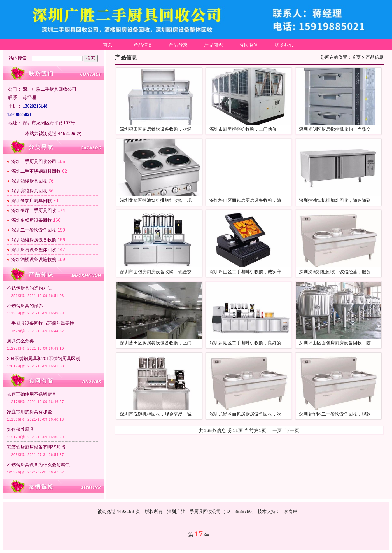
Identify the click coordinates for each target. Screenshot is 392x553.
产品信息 (143, 45)
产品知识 (214, 45)
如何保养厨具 (20, 429)
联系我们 (284, 45)
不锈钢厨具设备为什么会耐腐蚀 (38, 465)
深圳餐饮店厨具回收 (32, 201)
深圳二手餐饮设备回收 (34, 230)
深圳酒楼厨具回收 (29, 181)
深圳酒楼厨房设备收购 (34, 240)
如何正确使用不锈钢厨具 (32, 394)
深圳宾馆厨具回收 (29, 191)
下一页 (292, 431)
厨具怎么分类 (20, 341)
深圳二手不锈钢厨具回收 (36, 171)
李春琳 (291, 511)
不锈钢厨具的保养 (25, 306)
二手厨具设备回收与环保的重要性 (41, 323)
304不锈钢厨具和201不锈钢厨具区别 (44, 359)
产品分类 (178, 45)
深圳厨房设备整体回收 (34, 250)
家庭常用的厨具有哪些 (29, 412)
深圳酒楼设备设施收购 (34, 259)
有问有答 (249, 45)
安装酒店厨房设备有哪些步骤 (36, 447)
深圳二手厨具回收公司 (34, 161)
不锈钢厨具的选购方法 (29, 288)
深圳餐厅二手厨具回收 (34, 210)
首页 (108, 45)
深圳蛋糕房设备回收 (32, 220)
